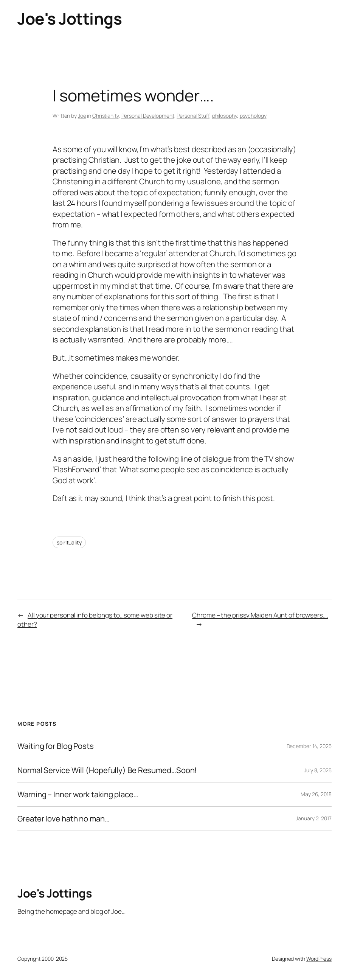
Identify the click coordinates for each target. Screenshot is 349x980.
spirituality (69, 542)
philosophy (225, 116)
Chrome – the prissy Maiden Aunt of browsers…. (260, 615)
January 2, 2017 (314, 818)
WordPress (319, 959)
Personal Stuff (193, 116)
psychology (253, 116)
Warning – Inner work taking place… (78, 794)
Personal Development (148, 116)
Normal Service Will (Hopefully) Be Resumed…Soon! (107, 770)
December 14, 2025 (309, 746)
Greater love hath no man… (64, 819)
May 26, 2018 (316, 794)
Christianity (105, 116)
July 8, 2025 (318, 770)
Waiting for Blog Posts (56, 746)
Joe (82, 116)
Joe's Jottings (70, 19)
